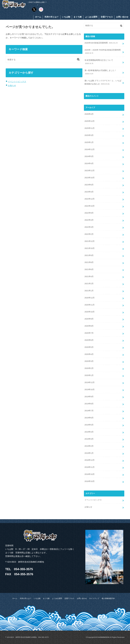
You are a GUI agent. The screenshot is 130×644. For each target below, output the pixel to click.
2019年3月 (89, 439)
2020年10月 (90, 312)
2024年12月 (90, 149)
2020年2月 (89, 368)
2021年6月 (89, 269)
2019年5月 (89, 425)
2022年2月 (89, 234)
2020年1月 (89, 375)
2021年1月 (89, 291)
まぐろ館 (78, 17)
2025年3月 (89, 135)
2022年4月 (89, 220)
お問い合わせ (122, 17)
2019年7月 (89, 411)
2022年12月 (90, 199)
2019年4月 (89, 432)
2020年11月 (90, 305)
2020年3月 (89, 361)
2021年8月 (89, 262)
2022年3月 (89, 227)
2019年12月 (90, 382)
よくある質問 (91, 17)
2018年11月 (90, 467)
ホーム (38, 17)
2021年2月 (89, 284)
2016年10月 (90, 481)
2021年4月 (89, 276)
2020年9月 (89, 319)
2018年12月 (90, 460)
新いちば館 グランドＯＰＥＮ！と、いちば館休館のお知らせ (103, 82)
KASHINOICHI (104, 637)
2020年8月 (89, 326)
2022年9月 (89, 213)
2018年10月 (90, 474)
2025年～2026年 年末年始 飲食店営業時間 (103, 52)
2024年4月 (89, 163)
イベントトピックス (17, 82)
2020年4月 (89, 354)
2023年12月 (90, 171)
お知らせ (12, 85)
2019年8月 (89, 404)
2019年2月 (89, 446)
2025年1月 (89, 142)
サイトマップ (94, 598)
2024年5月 (89, 156)
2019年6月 (89, 418)
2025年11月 (90, 128)
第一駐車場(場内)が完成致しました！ (100, 72)
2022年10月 (90, 206)
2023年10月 (90, 178)
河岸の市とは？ (52, 17)
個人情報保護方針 (108, 598)
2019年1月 (89, 453)
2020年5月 (89, 347)
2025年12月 (90, 121)
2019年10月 (90, 390)
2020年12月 (90, 298)
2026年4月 (89, 114)
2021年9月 (89, 255)
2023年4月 (89, 192)
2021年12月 (90, 241)
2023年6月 (89, 185)
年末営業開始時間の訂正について (99, 62)
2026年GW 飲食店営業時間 (101, 43)
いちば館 (66, 17)
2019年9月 (89, 397)
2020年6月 (89, 340)
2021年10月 (90, 248)
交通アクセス (107, 17)
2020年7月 (89, 333)
